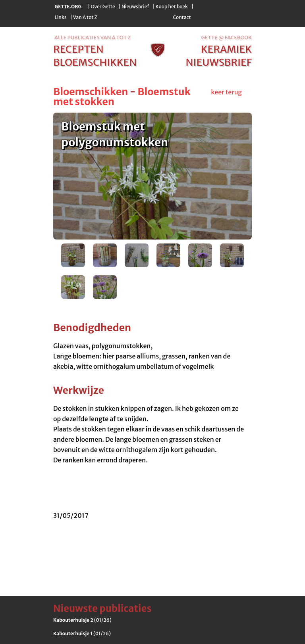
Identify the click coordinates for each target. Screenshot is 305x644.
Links (61, 17)
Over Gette (103, 7)
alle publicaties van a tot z (93, 37)
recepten (78, 49)
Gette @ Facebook (227, 37)
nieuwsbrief (219, 62)
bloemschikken (95, 62)
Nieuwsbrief (135, 7)
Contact (182, 17)
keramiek (226, 49)
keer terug (226, 92)
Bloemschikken (91, 92)
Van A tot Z (85, 17)
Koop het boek (172, 7)
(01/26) (82, 620)
